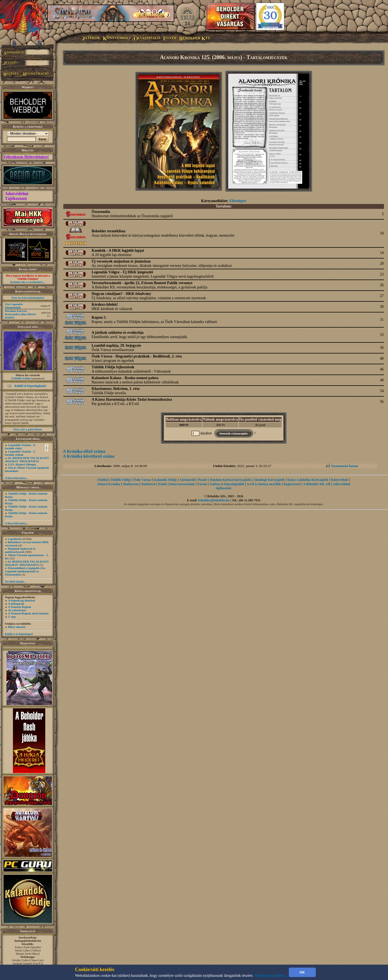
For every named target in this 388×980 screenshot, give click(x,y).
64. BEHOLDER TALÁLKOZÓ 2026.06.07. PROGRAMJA (27, 460)
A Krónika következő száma (89, 456)
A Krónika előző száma (84, 451)
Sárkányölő (188, 480)
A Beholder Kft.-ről (316, 484)
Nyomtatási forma (344, 466)
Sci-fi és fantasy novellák (264, 484)
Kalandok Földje (165, 480)
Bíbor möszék (17, 627)
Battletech (148, 484)
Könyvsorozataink (182, 484)
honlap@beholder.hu (28, 941)
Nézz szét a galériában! (28, 429)
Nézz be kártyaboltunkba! (28, 298)
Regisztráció (292, 484)
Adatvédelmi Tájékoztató (17, 196)
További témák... (15, 581)
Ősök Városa (142, 480)
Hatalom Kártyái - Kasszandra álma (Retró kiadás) (20, 314)
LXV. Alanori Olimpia (22, 464)
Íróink (162, 484)
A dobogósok (16, 604)
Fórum (202, 484)
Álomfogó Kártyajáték (269, 480)
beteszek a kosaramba (234, 433)
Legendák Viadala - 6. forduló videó (20, 447)
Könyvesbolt (339, 480)
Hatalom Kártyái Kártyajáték (230, 480)
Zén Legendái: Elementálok (14, 306)
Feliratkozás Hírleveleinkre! (26, 157)
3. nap (12, 617)
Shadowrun (131, 484)
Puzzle (202, 480)
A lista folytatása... (16, 478)
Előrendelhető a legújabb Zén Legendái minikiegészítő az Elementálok (25, 571)
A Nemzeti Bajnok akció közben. (29, 613)
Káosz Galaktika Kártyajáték (308, 480)
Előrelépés (238, 201)
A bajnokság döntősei (22, 600)
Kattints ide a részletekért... (28, 282)
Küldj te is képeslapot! (19, 634)
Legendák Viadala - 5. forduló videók (20, 453)
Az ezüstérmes (17, 610)
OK (302, 972)
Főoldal (103, 480)
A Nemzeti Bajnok (20, 607)
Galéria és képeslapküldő (227, 484)
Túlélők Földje (21, 378)
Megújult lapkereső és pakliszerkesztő (20, 550)
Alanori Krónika (109, 484)
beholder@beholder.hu (214, 500)
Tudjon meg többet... (271, 976)
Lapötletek (15, 539)
